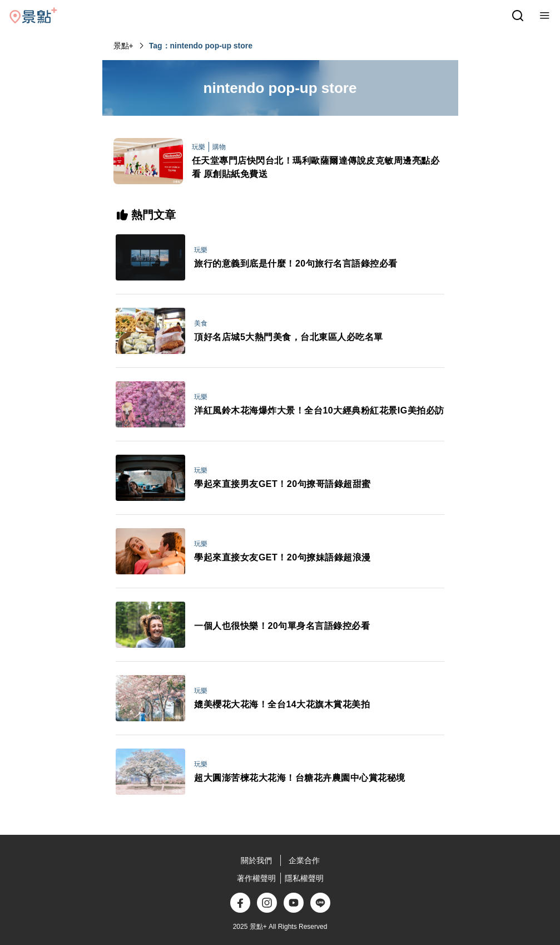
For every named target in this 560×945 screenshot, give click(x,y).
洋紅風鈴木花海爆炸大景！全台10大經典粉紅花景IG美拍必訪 (319, 410)
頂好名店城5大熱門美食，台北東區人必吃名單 (288, 337)
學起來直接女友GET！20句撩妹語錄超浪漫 (282, 557)
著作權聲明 (256, 878)
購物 (219, 147)
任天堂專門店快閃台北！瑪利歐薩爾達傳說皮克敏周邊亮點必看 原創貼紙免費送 (316, 167)
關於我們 (256, 860)
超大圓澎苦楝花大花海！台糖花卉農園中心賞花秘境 (300, 778)
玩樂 (199, 147)
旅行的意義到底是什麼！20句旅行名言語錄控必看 (296, 264)
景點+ (123, 46)
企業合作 (304, 860)
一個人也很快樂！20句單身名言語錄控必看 (282, 626)
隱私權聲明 (304, 878)
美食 (201, 323)
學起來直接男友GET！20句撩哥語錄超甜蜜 (282, 484)
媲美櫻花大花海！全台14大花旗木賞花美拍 (282, 704)
